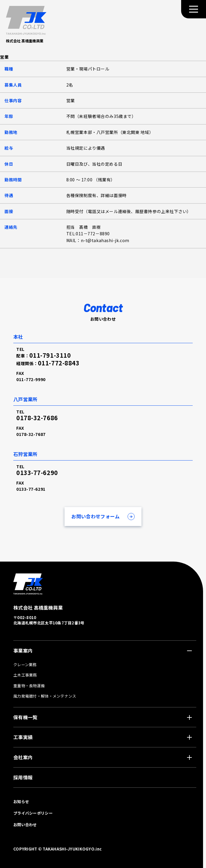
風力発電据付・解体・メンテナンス (45, 696)
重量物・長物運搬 (29, 686)
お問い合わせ (25, 825)
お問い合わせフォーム (95, 516)
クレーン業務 (25, 665)
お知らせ (21, 801)
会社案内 (23, 757)
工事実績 (23, 737)
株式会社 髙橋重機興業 (26, 41)
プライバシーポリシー (33, 813)
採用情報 (23, 777)
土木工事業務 (25, 675)
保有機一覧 (25, 717)
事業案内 (23, 650)
